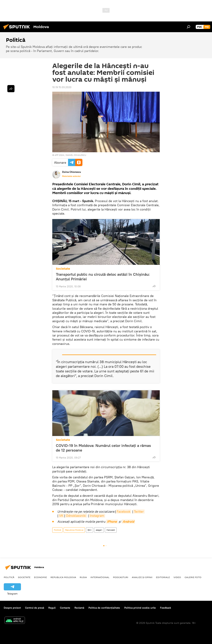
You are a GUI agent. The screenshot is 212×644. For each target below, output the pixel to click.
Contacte (65, 608)
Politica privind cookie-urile (140, 608)
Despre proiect (12, 608)
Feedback (166, 608)
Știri (90, 530)
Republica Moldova (74, 530)
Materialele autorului (71, 176)
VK (61, 516)
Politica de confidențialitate (104, 608)
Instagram (97, 516)
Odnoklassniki (76, 516)
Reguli (52, 608)
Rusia (83, 577)
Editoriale (163, 577)
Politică (57, 530)
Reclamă (79, 608)
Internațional (100, 577)
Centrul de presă (35, 608)
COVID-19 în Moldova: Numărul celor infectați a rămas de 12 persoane (103, 448)
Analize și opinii (142, 577)
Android (128, 522)
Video (177, 577)
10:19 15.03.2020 (62, 87)
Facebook (124, 512)
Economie (40, 577)
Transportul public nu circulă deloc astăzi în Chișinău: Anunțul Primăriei (103, 277)
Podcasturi (121, 577)
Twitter (139, 512)
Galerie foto (193, 577)
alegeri (99, 530)
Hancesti (111, 530)
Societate (63, 269)
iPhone (112, 522)
